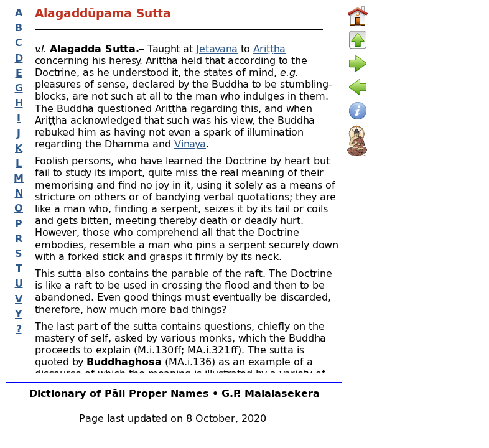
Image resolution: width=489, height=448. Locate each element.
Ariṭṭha (269, 48)
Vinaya (190, 143)
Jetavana (217, 48)
